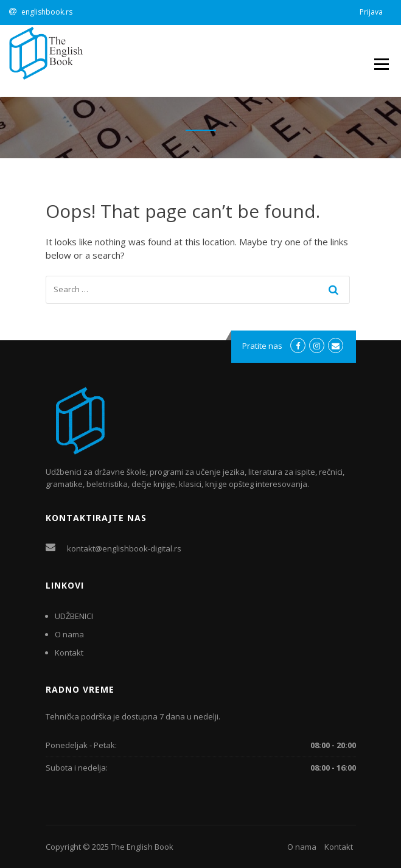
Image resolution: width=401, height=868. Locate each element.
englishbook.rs (47, 12)
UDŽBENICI (74, 616)
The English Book (142, 847)
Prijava (371, 12)
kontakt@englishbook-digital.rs (124, 548)
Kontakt (69, 653)
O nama (69, 634)
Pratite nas (262, 346)
